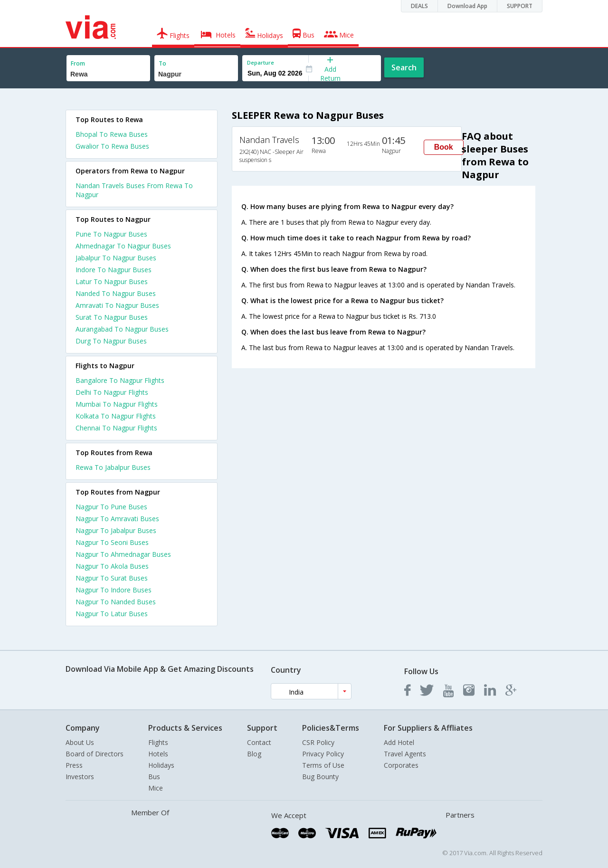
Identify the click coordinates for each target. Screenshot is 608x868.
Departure (261, 62)
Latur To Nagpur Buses (112, 281)
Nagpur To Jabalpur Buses (116, 530)
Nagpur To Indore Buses (114, 590)
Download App (467, 6)
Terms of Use (323, 765)
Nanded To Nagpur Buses (116, 293)
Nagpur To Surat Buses (112, 578)
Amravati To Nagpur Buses (117, 305)
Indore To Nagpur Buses (114, 270)
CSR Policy (318, 742)
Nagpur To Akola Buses (112, 566)
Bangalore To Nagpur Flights (120, 380)
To (162, 63)
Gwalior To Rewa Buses (112, 146)
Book (444, 147)
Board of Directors (95, 754)
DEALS (419, 6)
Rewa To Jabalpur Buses (113, 467)
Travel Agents (405, 754)
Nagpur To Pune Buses (111, 507)
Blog (254, 754)
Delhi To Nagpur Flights (112, 392)
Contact (259, 742)
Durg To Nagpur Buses (111, 341)
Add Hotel (399, 742)
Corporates (401, 765)
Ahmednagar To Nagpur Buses (123, 246)
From (78, 63)
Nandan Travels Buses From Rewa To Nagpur (134, 190)
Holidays (161, 765)
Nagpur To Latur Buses (112, 614)
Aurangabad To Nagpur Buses (122, 329)
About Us (80, 742)
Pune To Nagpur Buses (111, 234)
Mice (156, 788)
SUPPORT (520, 6)
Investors (80, 777)
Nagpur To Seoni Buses (112, 542)
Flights (158, 742)
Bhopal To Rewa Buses (112, 134)
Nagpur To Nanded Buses (116, 602)
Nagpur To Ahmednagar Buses (123, 554)
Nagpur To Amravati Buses (117, 519)
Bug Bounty (320, 777)
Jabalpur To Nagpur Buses (116, 258)
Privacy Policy (323, 754)
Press (74, 765)
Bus (154, 777)
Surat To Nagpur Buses (112, 317)
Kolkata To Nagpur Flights (116, 416)
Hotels (158, 754)
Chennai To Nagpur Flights (116, 428)
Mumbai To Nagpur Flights (117, 404)
